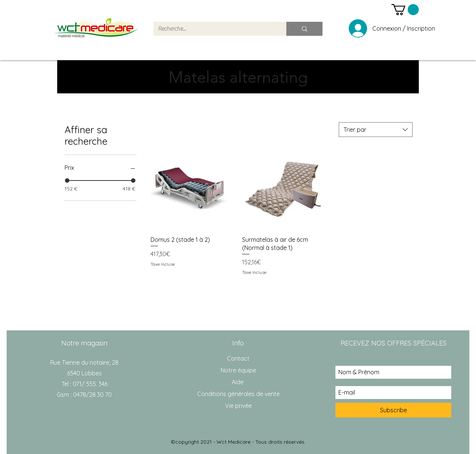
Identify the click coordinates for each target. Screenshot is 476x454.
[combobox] (376, 130)
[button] (405, 10)
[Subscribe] (393, 410)
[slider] (67, 180)
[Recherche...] (214, 29)
